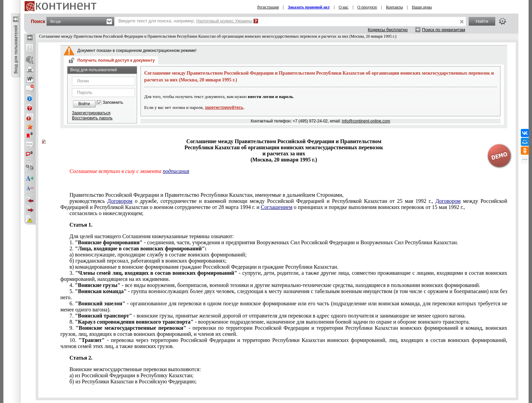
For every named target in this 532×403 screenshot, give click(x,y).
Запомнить (113, 103)
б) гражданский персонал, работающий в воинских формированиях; (148, 261)
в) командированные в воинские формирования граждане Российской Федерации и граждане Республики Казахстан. (204, 267)
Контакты (395, 7)
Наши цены (422, 7)
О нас (344, 7)
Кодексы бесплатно (388, 30)
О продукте (367, 7)
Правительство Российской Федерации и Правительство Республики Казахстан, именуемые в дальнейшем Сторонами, (207, 195)
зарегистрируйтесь (224, 108)
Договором (120, 201)
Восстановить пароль (92, 118)
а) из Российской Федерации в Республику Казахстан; (132, 375)
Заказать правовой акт (309, 7)
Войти (84, 104)
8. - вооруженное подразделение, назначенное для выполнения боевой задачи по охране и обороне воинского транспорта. (270, 322)
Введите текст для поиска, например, (185, 21)
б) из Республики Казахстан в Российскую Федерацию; (133, 381)
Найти (482, 21)
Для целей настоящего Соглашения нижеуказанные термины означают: (152, 236)
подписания (176, 171)
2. (138, 248)
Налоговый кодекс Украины (225, 21)
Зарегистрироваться (91, 113)
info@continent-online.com (366, 121)
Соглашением (276, 207)
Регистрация (268, 7)
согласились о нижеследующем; (107, 213)
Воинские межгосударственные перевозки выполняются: (135, 369)
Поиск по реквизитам (444, 30)
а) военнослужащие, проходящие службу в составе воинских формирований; (158, 255)
